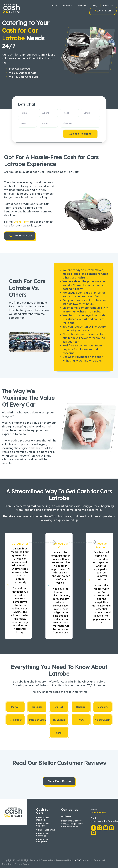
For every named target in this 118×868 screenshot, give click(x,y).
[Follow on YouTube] (93, 833)
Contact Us (108, 5)
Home (54, 5)
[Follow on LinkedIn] (111, 828)
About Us (88, 860)
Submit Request (80, 134)
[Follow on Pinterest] (105, 828)
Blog (95, 5)
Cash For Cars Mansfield (43, 819)
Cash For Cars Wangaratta (43, 841)
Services (67, 5)
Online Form (21, 222)
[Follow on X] (100, 828)
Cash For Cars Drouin (46, 830)
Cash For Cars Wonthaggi (43, 835)
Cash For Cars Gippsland (43, 825)
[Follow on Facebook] (93, 828)
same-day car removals (86, 308)
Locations (82, 5)
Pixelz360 (76, 860)
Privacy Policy (22, 864)
